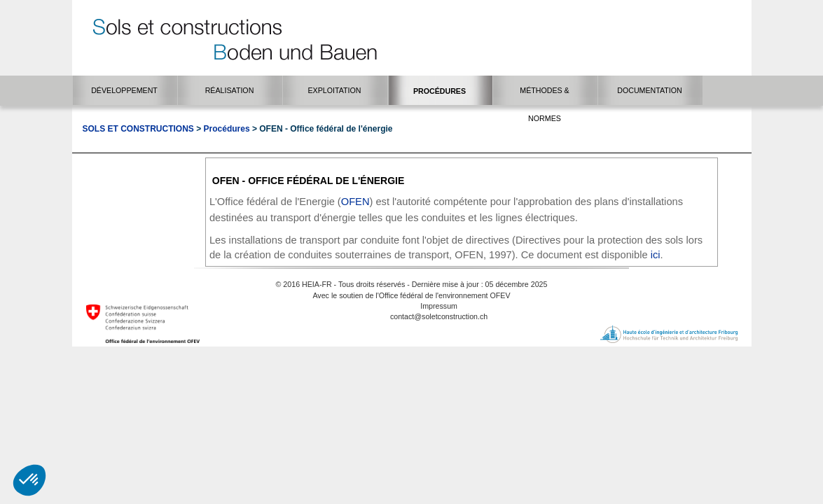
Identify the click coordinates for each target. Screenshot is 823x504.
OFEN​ (355, 202)
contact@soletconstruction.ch (439, 316)
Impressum (439, 306)
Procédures (227, 129)
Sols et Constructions (138, 129)
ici (656, 255)
